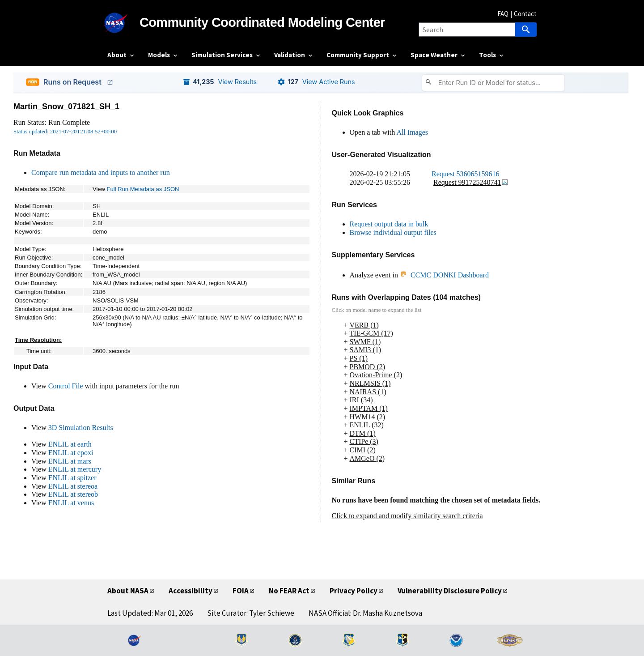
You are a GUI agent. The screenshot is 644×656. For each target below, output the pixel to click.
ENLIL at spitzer (72, 478)
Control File (66, 386)
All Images (412, 132)
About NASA (128, 591)
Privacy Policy (354, 591)
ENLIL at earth (70, 444)
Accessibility (191, 591)
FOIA (241, 591)
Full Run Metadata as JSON (143, 189)
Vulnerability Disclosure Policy (450, 591)
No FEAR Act (289, 591)
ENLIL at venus (71, 503)
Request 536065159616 (466, 174)
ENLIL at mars (70, 461)
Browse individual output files (393, 232)
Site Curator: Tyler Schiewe (251, 613)
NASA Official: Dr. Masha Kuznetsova (365, 613)
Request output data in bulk (389, 224)
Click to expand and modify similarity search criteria (407, 516)
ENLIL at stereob (73, 494)
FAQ (503, 14)
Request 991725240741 (471, 182)
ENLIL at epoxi (71, 453)
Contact (525, 14)
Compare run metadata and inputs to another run (101, 173)
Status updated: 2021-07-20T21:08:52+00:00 (65, 132)
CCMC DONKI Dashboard (444, 275)
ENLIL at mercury (75, 469)
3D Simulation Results (81, 428)
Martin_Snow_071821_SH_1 (66, 106)
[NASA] (123, 23)
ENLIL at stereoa (73, 486)
